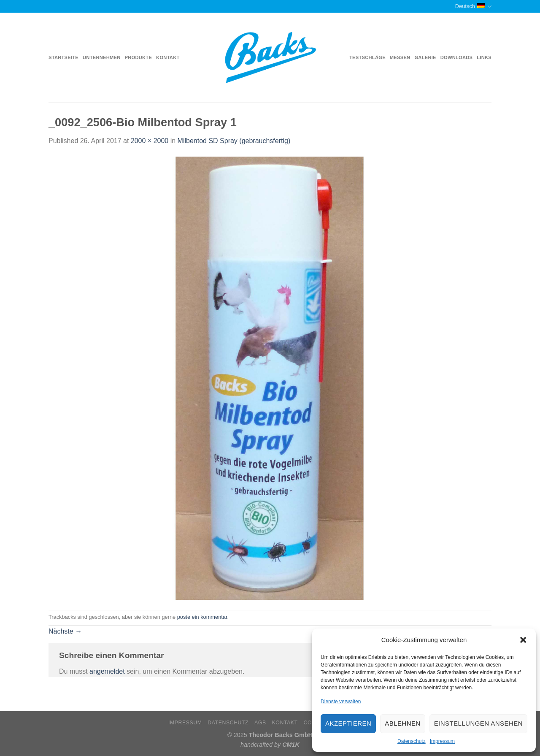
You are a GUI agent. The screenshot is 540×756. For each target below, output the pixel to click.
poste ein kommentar (202, 617)
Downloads (457, 57)
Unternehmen (101, 57)
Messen (400, 57)
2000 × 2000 (150, 141)
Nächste (65, 631)
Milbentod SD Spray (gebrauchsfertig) (234, 141)
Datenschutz (412, 741)
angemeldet (107, 671)
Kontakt (168, 57)
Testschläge (367, 57)
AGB (260, 723)
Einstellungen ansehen (478, 723)
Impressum (442, 741)
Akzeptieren (348, 723)
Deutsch (473, 7)
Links (484, 57)
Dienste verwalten (341, 702)
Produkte (139, 57)
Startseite (63, 57)
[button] (523, 640)
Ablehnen (402, 723)
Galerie (425, 57)
